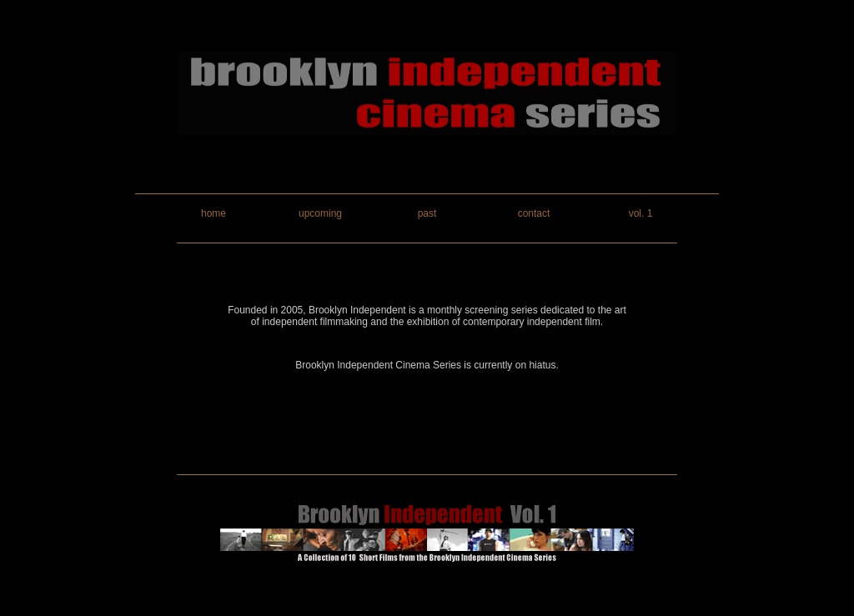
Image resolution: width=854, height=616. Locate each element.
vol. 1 (641, 213)
